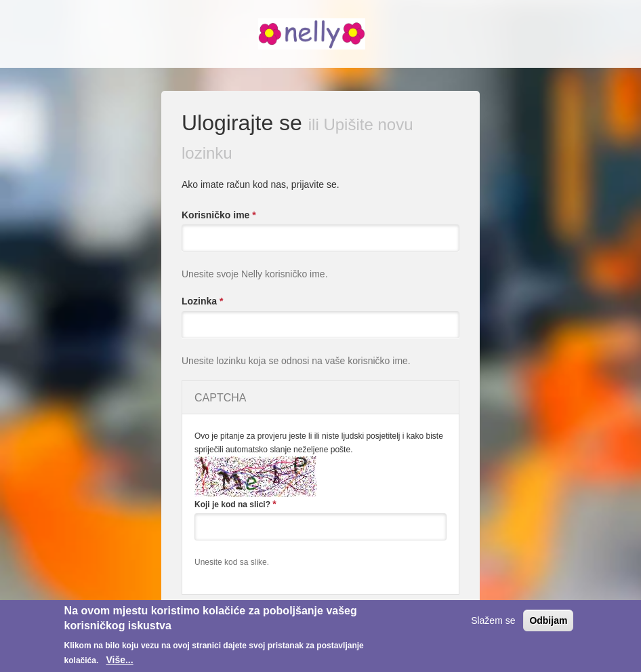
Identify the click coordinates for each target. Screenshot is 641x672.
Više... (119, 660)
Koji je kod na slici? (235, 504)
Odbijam (548, 620)
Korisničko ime (219, 215)
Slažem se (493, 620)
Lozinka (202, 301)
